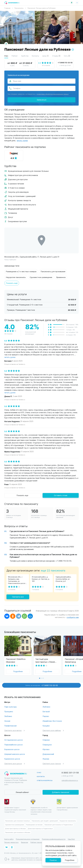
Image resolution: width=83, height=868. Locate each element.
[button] (40, 678)
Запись (42, 685)
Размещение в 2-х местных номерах (21, 271)
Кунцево (46, 726)
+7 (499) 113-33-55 (65, 63)
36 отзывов (46, 65)
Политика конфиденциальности (54, 839)
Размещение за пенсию (34, 825)
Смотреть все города (52, 764)
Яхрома (46, 759)
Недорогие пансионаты (16, 277)
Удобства (25, 56)
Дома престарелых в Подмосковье (40, 828)
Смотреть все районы (52, 730)
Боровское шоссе (12, 749)
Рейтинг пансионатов (38, 842)
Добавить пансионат (61, 792)
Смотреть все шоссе (13, 764)
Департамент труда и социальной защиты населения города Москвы (15, 806)
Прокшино (9, 711)
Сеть (67, 56)
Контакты (35, 56)
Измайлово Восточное (52, 721)
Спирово (46, 740)
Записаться (41, 100)
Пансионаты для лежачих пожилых (17, 821)
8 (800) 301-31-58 (70, 773)
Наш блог (71, 839)
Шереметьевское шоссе (15, 754)
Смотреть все (18, 597)
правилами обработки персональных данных (53, 94)
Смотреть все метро (13, 730)
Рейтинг (15, 56)
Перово (46, 716)
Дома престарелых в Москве (15, 828)
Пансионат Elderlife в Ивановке (16, 660)
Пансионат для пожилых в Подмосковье (59, 825)
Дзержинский (48, 754)
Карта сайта (9, 839)
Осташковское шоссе (14, 740)
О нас (39, 772)
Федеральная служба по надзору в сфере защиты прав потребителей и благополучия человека (41, 807)
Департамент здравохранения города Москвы (67, 805)
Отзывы (56, 56)
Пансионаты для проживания (53, 271)
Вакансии (25, 842)
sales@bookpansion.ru (70, 780)
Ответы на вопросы (45, 780)
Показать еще (22, 495)
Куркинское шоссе (12, 759)
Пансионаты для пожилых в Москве (18, 832)
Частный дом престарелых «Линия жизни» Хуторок (45, 660)
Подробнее (18, 671)
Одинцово (13, 260)
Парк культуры (10, 707)
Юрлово (46, 749)
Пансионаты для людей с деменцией (45, 821)
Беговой (46, 711)
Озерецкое (47, 745)
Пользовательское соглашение (28, 839)
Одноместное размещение (41, 277)
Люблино (8, 716)
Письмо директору (11, 842)
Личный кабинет (22, 792)
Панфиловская (10, 726)
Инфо (6, 56)
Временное (61, 277)
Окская (7, 721)
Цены (46, 56)
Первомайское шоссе (13, 745)
